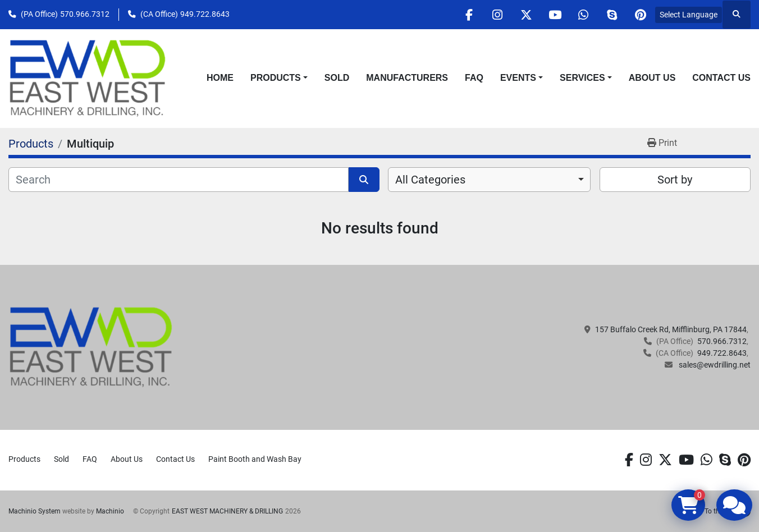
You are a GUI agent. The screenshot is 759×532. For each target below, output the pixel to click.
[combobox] (489, 180)
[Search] (179, 180)
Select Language (689, 15)
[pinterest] (641, 15)
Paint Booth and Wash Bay (255, 459)
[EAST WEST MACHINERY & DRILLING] (91, 347)
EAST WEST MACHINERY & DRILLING (227, 511)
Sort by (675, 180)
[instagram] (497, 15)
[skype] (612, 15)
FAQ (474, 78)
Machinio (110, 511)
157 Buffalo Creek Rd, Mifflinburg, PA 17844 (671, 329)
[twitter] (526, 15)
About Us (652, 78)
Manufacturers (407, 78)
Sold (337, 78)
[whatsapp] (583, 15)
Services (582, 78)
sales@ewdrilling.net (714, 365)
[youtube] (555, 15)
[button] (279, 78)
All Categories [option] (430, 180)
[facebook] (469, 15)
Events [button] (518, 78)
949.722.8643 (205, 14)
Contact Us (721, 78)
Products (276, 78)
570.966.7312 (85, 14)
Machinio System (35, 511)
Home (220, 78)
